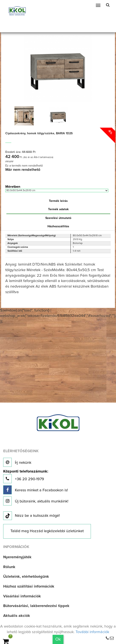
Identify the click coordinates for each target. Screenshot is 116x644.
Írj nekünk (17, 462)
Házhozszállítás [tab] (58, 226)
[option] (24, 116)
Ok (58, 639)
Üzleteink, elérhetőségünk (26, 577)
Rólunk (9, 567)
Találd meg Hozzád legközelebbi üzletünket (47, 531)
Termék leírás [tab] (58, 201)
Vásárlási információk (22, 596)
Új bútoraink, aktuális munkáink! (36, 501)
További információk (92, 632)
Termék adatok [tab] (58, 209)
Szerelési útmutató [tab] (58, 218)
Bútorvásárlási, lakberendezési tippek (36, 606)
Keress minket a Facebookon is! (36, 490)
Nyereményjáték (17, 557)
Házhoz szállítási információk (29, 586)
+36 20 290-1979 (26, 476)
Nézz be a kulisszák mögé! (32, 516)
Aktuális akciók (17, 616)
